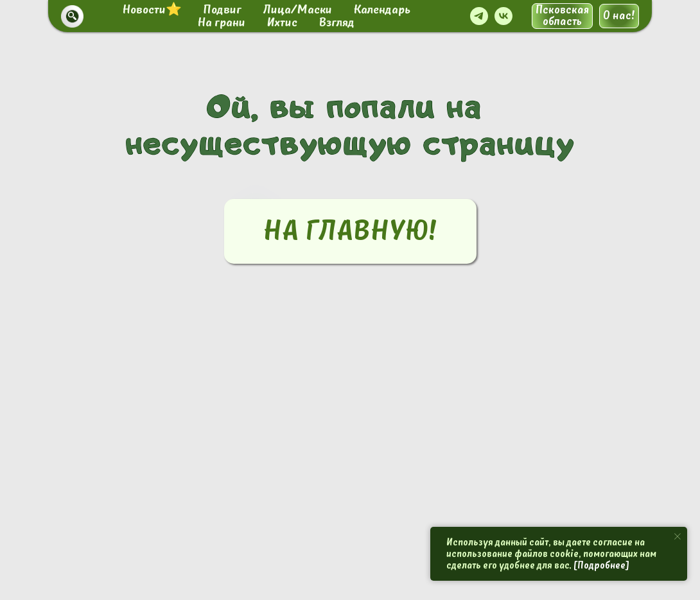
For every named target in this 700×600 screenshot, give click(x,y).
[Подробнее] (601, 565)
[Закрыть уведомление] (678, 536)
